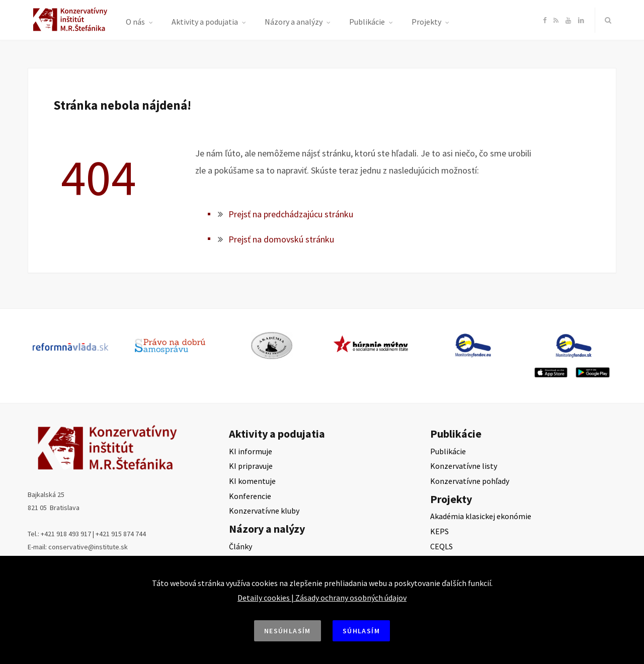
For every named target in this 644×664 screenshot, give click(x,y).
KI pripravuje (251, 466)
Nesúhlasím (288, 631)
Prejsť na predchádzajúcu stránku (291, 214)
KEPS (439, 531)
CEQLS (441, 546)
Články (240, 546)
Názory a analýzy (294, 22)
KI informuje (251, 451)
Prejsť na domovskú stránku (281, 239)
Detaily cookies (264, 598)
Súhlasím (361, 631)
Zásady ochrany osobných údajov (351, 598)
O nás (135, 22)
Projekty (426, 22)
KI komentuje (252, 481)
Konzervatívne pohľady (470, 481)
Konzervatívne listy (464, 466)
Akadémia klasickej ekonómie (481, 516)
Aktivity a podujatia (205, 22)
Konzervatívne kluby (264, 511)
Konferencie (250, 496)
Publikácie (367, 22)
